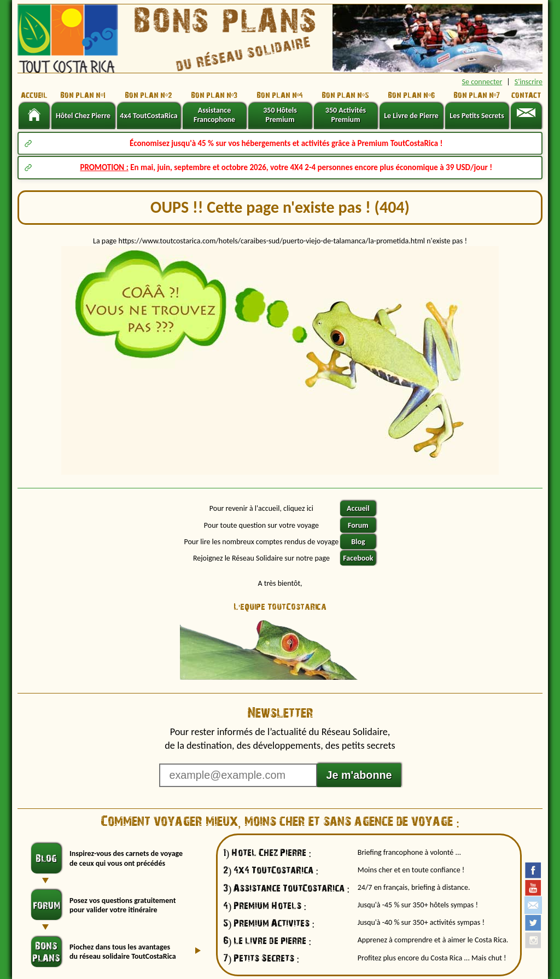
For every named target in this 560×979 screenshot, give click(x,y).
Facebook (358, 558)
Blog (358, 542)
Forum (358, 525)
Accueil (358, 508)
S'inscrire (529, 82)
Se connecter (482, 82)
